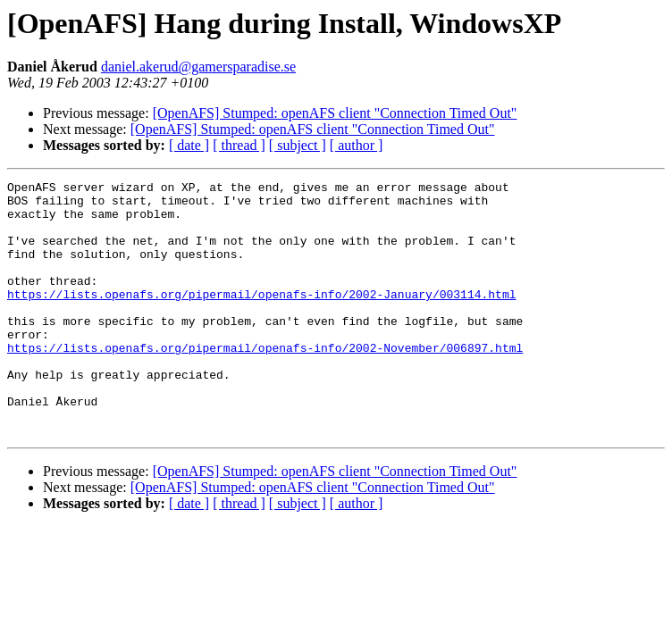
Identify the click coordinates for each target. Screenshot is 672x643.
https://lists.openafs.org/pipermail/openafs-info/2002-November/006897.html (265, 382)
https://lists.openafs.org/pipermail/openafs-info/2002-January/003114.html (261, 318)
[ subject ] (298, 145)
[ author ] (357, 145)
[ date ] (189, 145)
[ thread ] (239, 145)
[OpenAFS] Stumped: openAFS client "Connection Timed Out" (335, 113)
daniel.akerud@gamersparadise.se (198, 67)
